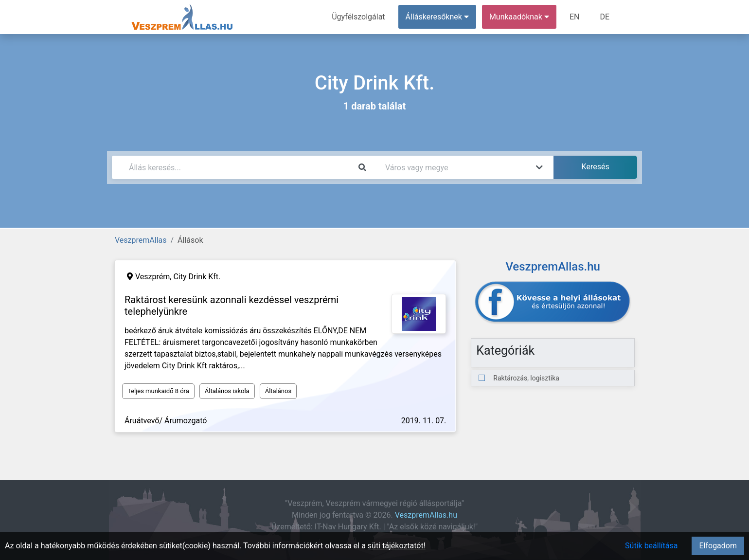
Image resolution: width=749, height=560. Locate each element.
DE (605, 17)
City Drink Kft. (197, 277)
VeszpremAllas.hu (426, 515)
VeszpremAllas (141, 240)
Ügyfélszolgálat (358, 17)
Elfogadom (718, 546)
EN (575, 17)
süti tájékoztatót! (397, 546)
